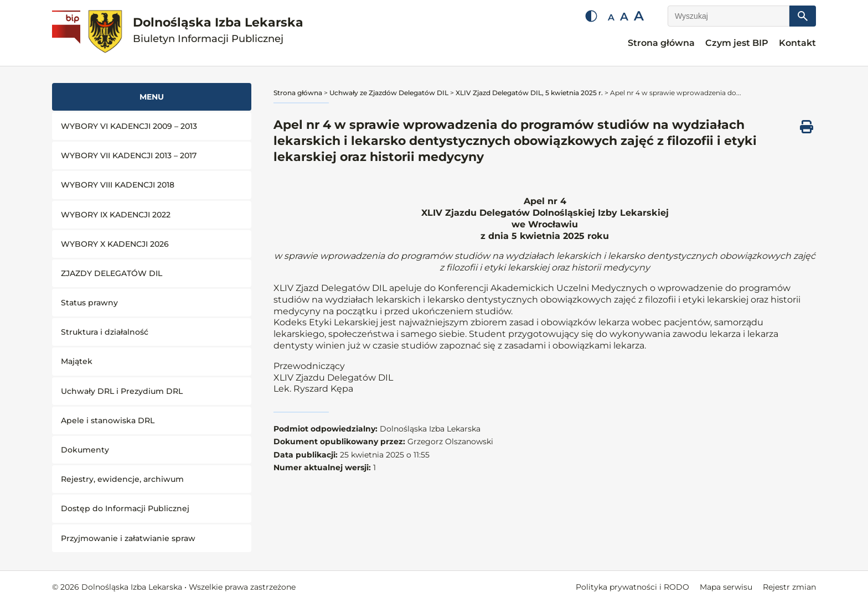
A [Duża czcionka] (639, 16)
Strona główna (661, 43)
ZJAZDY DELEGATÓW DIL (112, 273)
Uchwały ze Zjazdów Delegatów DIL (389, 93)
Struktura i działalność (105, 332)
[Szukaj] (803, 16)
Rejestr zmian (789, 587)
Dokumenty (85, 450)
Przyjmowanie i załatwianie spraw (128, 538)
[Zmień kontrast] (591, 16)
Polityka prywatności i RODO (632, 587)
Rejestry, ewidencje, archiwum (122, 479)
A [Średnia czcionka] (624, 17)
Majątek (77, 361)
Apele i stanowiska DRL (108, 420)
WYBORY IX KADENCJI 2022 (116, 215)
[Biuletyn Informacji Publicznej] (68, 33)
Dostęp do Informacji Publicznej (125, 508)
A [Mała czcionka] (611, 17)
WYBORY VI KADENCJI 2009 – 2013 (129, 126)
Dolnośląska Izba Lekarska (218, 30)
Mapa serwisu (726, 587)
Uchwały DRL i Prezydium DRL (122, 391)
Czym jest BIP (737, 43)
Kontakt (797, 43)
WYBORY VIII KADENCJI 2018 (118, 185)
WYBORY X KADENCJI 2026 (115, 244)
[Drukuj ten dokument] (807, 127)
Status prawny (89, 303)
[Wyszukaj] (728, 16)
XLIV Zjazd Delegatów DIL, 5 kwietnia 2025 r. (529, 93)
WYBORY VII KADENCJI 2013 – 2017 (129, 155)
